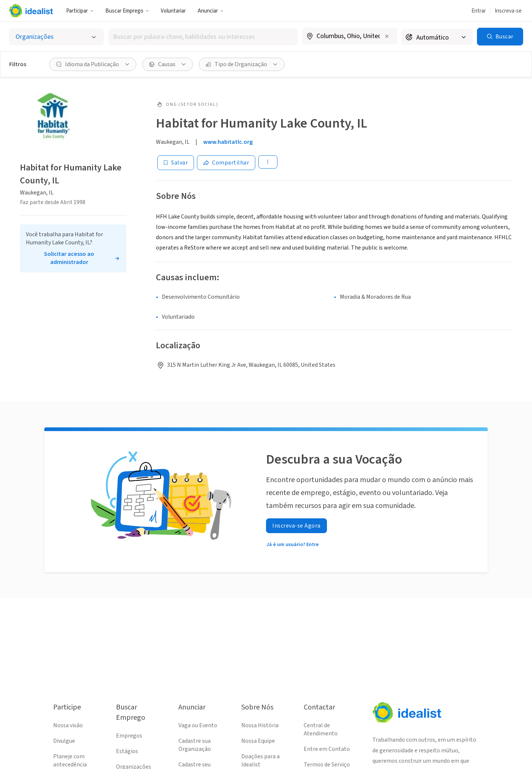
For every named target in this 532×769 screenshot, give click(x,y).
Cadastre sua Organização (195, 745)
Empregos (129, 736)
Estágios (127, 751)
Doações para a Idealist (260, 760)
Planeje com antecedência (70, 760)
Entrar (479, 11)
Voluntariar (173, 11)
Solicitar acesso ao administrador (69, 258)
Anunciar (211, 11)
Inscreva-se (508, 11)
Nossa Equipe (258, 741)
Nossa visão (68, 725)
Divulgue (64, 741)
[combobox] (203, 37)
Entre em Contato (327, 749)
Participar (80, 11)
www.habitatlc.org (228, 142)
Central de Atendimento (321, 729)
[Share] (226, 163)
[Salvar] (176, 163)
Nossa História (260, 725)
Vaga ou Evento (198, 725)
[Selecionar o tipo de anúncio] (56, 37)
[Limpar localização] (387, 36)
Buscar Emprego (127, 11)
